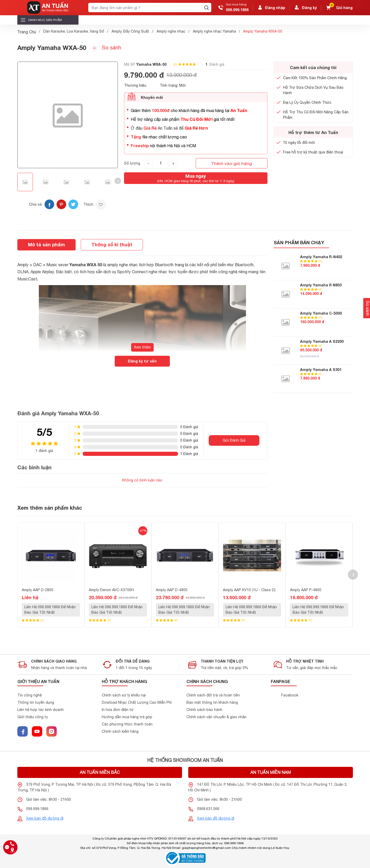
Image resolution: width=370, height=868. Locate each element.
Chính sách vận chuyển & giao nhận (216, 717)
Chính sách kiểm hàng (120, 731)
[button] (118, 181)
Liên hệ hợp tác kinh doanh (41, 710)
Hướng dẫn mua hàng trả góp (127, 717)
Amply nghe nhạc (171, 31)
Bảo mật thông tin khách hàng (212, 702)
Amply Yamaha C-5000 (321, 313)
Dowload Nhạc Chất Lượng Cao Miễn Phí (137, 702)
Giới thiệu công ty (33, 717)
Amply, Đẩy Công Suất (130, 31)
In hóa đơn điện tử (118, 710)
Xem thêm (142, 347)
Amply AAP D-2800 (38, 590)
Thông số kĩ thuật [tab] (112, 244)
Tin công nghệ (30, 695)
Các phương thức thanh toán (127, 724)
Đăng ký (305, 8)
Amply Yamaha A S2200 (322, 341)
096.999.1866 (237, 10)
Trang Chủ (27, 32)
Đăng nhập (271, 8)
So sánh (106, 48)
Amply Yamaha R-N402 (321, 257)
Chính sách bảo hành (204, 710)
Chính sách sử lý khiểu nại (124, 695)
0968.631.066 (208, 809)
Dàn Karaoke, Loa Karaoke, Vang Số (74, 31)
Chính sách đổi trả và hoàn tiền (213, 695)
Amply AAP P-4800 (306, 590)
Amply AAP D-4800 (172, 590)
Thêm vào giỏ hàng (231, 163)
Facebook (290, 695)
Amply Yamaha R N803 (321, 285)
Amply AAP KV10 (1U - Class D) (249, 590)
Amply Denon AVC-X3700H (111, 590)
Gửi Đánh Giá (234, 440)
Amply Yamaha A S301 (321, 370)
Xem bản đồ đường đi (45, 818)
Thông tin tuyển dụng (36, 702)
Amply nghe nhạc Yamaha (214, 31)
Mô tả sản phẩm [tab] (46, 244)
